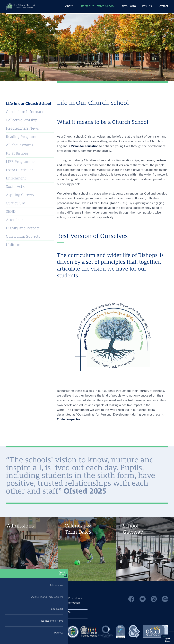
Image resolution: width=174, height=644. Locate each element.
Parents (59, 194)
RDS (8, 211)
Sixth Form (128, 6)
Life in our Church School (97, 6)
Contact (163, 6)
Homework (44, 211)
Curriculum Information (26, 112)
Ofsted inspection (69, 419)
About (69, 6)
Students (60, 212)
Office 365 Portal (26, 212)
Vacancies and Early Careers (47, 159)
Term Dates (56, 171)
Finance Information (68, 603)
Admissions (56, 147)
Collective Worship (22, 120)
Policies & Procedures (69, 598)
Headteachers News (51, 183)
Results (147, 6)
